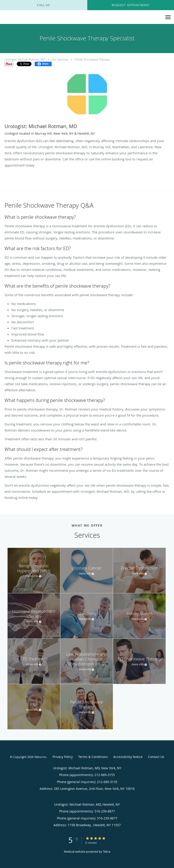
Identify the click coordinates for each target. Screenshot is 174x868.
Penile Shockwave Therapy (92, 59)
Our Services (60, 59)
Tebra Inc (40, 757)
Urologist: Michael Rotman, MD (25, 59)
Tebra (107, 852)
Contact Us (156, 757)
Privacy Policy (63, 757)
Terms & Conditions (93, 757)
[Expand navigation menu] (168, 17)
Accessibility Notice (128, 757)
